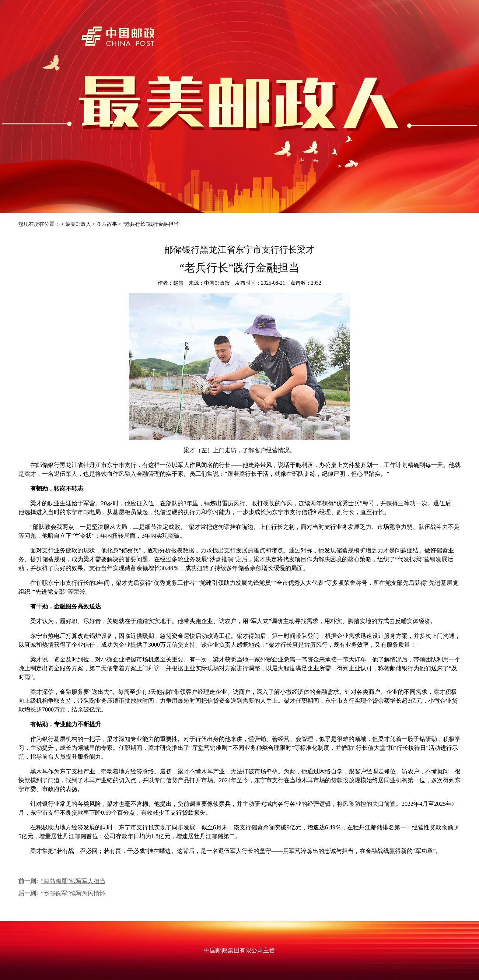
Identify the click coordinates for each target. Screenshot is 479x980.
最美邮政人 (78, 224)
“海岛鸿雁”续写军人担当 (73, 881)
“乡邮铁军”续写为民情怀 (73, 893)
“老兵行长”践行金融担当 (151, 224)
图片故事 (107, 224)
